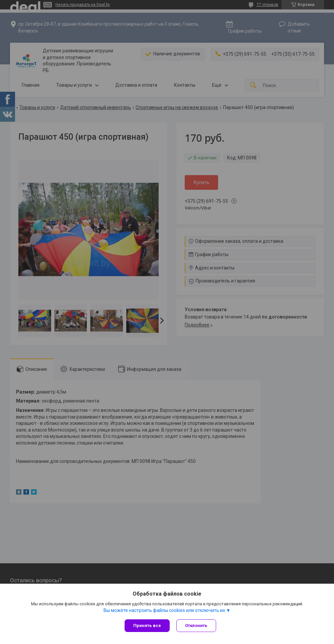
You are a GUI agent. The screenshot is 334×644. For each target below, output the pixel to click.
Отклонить (196, 625)
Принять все (147, 625)
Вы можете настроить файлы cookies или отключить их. (165, 610)
